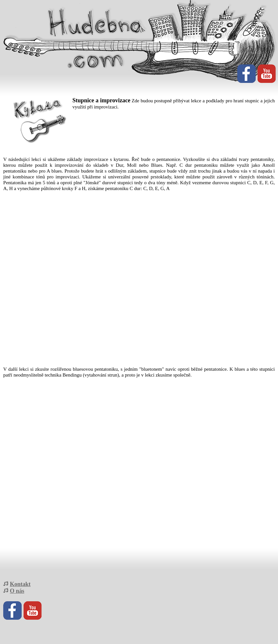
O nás (17, 591)
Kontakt (20, 584)
